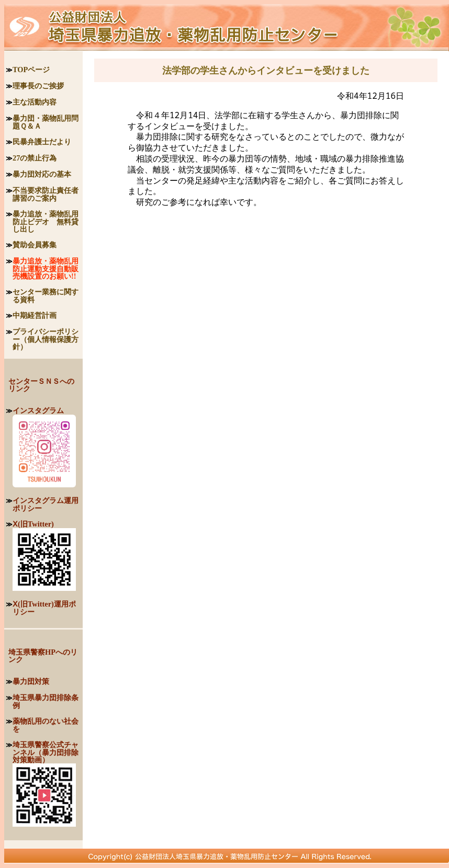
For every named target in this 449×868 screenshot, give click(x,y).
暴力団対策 (31, 681)
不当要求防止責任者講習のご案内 (46, 194)
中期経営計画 (35, 315)
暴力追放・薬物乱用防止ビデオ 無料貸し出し (46, 221)
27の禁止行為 (35, 158)
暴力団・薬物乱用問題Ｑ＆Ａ (46, 122)
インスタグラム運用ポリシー (46, 504)
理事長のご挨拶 (38, 86)
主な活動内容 (35, 102)
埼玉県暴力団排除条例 (46, 701)
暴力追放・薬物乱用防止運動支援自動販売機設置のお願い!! (46, 269)
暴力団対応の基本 (42, 174)
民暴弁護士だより (42, 142)
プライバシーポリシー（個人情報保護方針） (46, 339)
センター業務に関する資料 (46, 296)
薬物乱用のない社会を (46, 725)
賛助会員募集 (35, 245)
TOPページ (31, 70)
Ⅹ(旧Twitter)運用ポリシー (44, 608)
